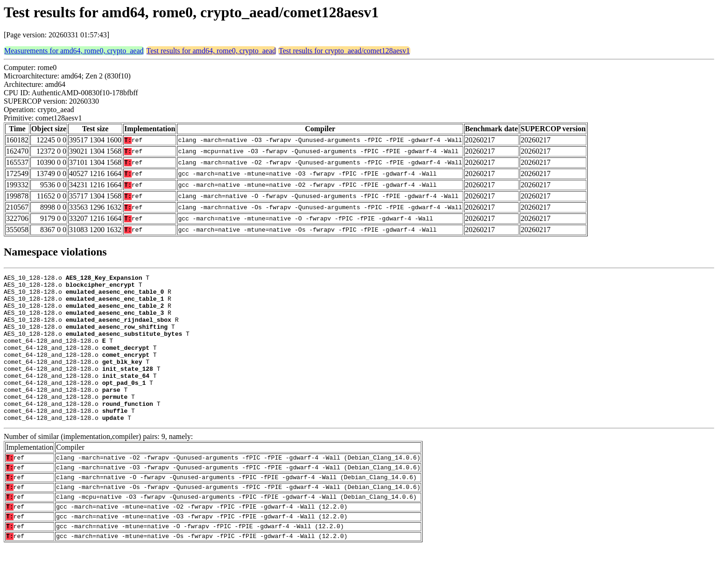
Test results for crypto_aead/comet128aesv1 (344, 51)
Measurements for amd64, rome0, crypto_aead (74, 51)
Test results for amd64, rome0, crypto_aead (211, 51)
